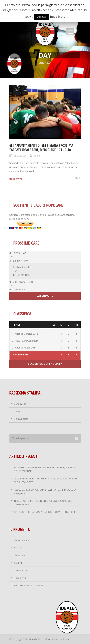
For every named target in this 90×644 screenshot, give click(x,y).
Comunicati (20, 404)
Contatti (18, 563)
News (17, 411)
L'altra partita (21, 419)
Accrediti (19, 548)
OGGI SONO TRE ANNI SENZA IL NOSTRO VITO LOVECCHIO (45, 512)
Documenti (20, 578)
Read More (16, 179)
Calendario (45, 296)
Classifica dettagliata (45, 364)
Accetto (42, 17)
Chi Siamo (19, 555)
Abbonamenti (21, 540)
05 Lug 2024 (20, 156)
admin (37, 156)
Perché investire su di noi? (28, 585)
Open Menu (70, 32)
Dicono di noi (21, 570)
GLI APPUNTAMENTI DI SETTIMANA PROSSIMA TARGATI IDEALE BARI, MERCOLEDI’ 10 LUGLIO (41, 148)
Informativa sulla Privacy (58, 639)
